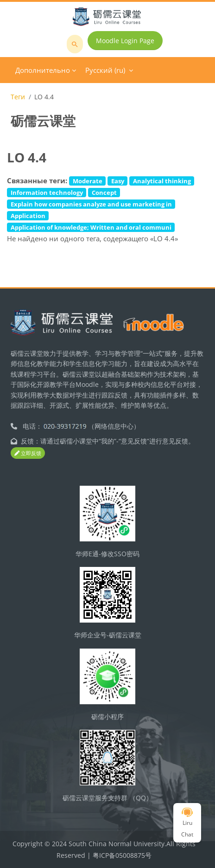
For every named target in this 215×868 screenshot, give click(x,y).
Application (28, 216)
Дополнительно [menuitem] (43, 70)
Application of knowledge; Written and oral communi (91, 227)
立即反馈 (28, 453)
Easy (118, 181)
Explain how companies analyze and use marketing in (91, 204)
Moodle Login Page (125, 41)
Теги (18, 97)
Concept (104, 193)
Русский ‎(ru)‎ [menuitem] (105, 70)
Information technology (47, 193)
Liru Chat (187, 823)
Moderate (88, 181)
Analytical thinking (162, 181)
